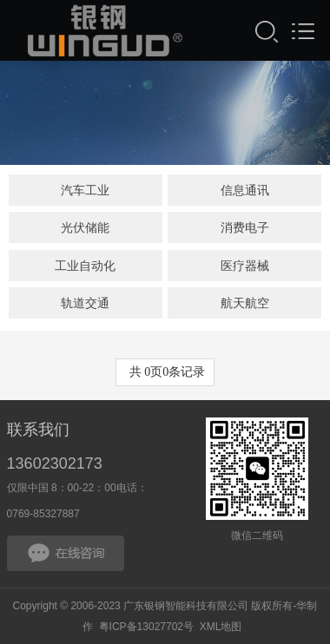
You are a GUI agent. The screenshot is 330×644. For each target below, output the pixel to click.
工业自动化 (85, 266)
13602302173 (55, 463)
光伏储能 (85, 227)
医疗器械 (245, 266)
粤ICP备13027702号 (146, 627)
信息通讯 (245, 190)
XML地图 (221, 627)
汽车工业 (85, 190)
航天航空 (245, 303)
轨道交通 (85, 303)
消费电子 (245, 227)
